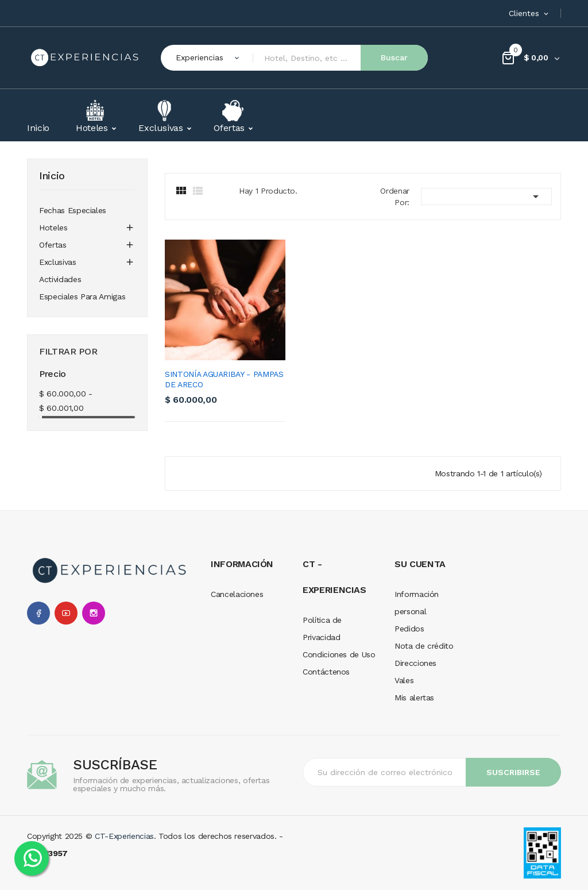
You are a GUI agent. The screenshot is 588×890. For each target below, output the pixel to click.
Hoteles (53, 228)
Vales (404, 680)
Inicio (52, 176)
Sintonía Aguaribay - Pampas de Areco (224, 379)
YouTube (66, 613)
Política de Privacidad (322, 629)
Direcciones (415, 663)
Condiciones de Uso (339, 654)
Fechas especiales (73, 210)
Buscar (394, 57)
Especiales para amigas (82, 296)
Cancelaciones (237, 594)
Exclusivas (58, 262)
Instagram (94, 613)
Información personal (417, 603)
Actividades (60, 279)
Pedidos (409, 629)
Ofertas (53, 245)
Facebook (38, 613)
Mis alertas (414, 698)
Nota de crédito (424, 646)
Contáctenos (326, 672)
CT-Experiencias (124, 836)
